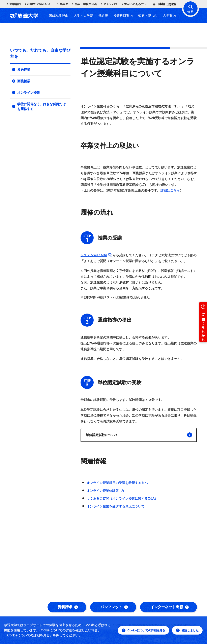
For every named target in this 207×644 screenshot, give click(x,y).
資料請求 (68, 607)
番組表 (103, 16)
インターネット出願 (170, 607)
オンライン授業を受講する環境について (116, 506)
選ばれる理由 (59, 16)
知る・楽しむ (148, 16)
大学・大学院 (83, 16)
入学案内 (169, 16)
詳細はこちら (170, 190)
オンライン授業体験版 (105, 491)
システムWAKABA (96, 255)
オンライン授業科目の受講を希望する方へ (117, 483)
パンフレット (114, 607)
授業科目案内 (123, 16)
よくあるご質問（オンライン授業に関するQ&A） (122, 498)
